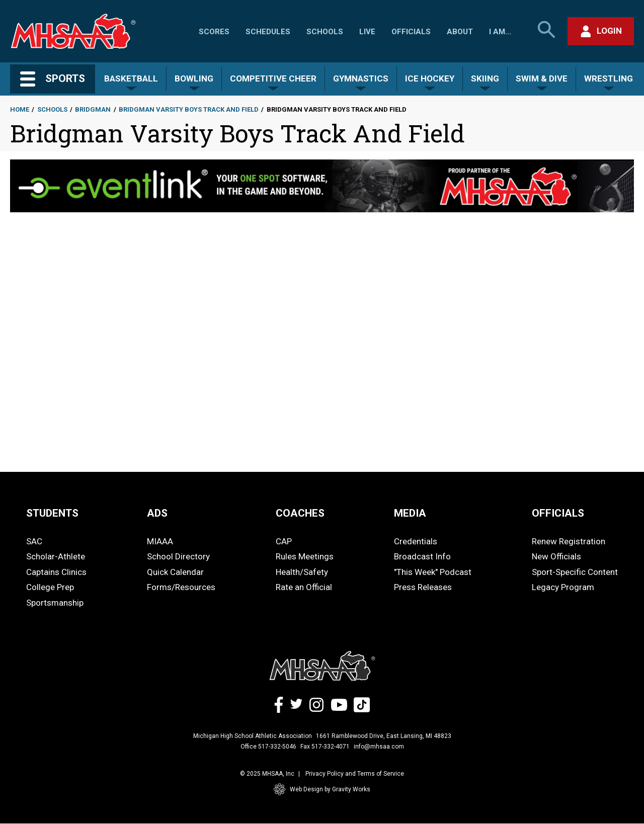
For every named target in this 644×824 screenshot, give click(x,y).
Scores (214, 32)
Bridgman (93, 109)
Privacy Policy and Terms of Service (355, 774)
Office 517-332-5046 (268, 747)
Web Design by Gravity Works (322, 789)
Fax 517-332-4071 (325, 747)
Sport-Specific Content (575, 572)
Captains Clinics (56, 572)
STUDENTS (52, 513)
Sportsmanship (55, 603)
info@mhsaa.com (379, 747)
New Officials (556, 556)
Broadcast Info (422, 556)
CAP (284, 541)
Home (20, 109)
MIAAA (160, 541)
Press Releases (423, 587)
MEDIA (410, 513)
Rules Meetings (305, 556)
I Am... (500, 32)
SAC (34, 541)
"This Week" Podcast (433, 572)
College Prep (50, 587)
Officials (411, 32)
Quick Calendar (175, 572)
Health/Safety (302, 572)
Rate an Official (304, 587)
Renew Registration (569, 541)
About (460, 32)
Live (367, 32)
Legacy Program (563, 587)
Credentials (416, 541)
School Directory (178, 556)
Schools (325, 32)
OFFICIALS (558, 513)
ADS (157, 513)
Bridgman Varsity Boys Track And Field (189, 109)
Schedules (268, 32)
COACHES (300, 513)
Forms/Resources (181, 587)
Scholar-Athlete (56, 556)
